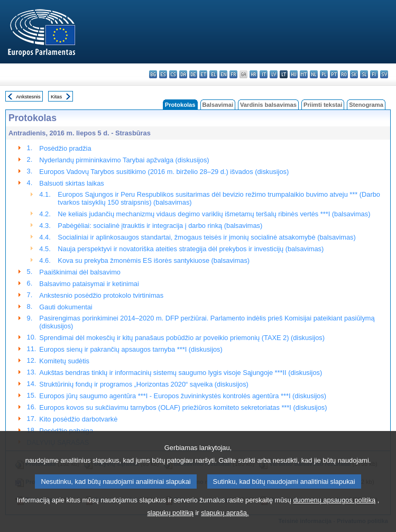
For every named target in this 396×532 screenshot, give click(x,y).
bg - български (153, 74)
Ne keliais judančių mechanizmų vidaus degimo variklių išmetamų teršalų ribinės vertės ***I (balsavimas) (214, 214)
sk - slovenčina (354, 74)
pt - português (334, 74)
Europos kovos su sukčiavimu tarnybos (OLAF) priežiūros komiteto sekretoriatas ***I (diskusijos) (183, 407)
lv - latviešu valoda (274, 74)
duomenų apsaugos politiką (334, 513)
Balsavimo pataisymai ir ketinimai (89, 284)
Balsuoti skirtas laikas (71, 183)
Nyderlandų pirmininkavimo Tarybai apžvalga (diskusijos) (124, 160)
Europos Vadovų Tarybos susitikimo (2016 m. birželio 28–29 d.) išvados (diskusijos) (164, 172)
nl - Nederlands (314, 74)
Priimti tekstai (323, 105)
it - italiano (264, 74)
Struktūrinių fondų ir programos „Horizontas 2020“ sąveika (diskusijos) (144, 384)
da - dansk (183, 74)
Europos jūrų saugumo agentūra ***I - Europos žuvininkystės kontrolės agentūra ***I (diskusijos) (183, 396)
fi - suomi (374, 74)
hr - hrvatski (254, 74)
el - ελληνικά (213, 74)
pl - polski (324, 74)
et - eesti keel (203, 74)
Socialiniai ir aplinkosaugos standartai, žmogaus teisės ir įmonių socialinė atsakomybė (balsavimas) (206, 237)
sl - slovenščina (364, 74)
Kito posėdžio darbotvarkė (78, 419)
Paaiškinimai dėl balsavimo (80, 272)
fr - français (233, 74)
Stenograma (366, 105)
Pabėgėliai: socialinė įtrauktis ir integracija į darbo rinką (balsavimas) (160, 226)
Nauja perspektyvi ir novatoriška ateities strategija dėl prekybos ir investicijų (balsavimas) (191, 249)
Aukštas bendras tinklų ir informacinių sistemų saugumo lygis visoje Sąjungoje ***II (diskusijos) (181, 373)
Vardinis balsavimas (268, 105)
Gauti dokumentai (66, 307)
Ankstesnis (28, 97)
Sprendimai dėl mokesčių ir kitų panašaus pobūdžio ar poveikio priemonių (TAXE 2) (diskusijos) (182, 338)
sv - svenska (384, 74)
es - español (163, 74)
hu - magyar (294, 74)
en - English (223, 74)
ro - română (344, 74)
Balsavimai (218, 105)
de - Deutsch (193, 74)
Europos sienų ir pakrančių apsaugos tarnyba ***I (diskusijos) (131, 349)
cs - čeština (173, 74)
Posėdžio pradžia (65, 148)
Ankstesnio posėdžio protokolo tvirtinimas (101, 295)
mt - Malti (304, 74)
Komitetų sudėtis (64, 361)
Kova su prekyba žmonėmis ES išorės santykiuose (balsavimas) (154, 260)
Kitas (56, 97)
